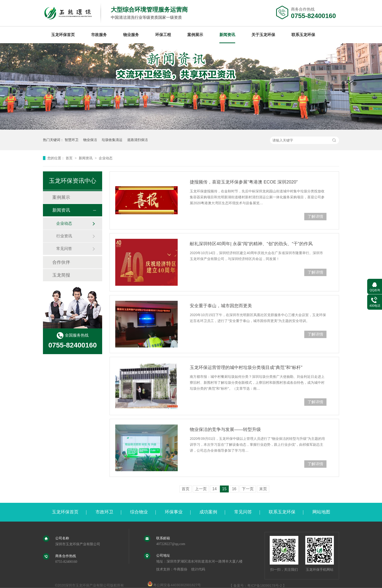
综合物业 (139, 512)
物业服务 (131, 35)
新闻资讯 (227, 35)
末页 (263, 489)
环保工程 (163, 35)
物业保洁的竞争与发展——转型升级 (225, 429)
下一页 (248, 489)
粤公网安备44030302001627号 (174, 585)
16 (234, 489)
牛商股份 (180, 569)
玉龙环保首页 (63, 35)
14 (214, 489)
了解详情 (315, 216)
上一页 (201, 489)
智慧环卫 (72, 140)
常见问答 (64, 249)
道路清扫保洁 (137, 140)
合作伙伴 (61, 262)
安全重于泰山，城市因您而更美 (221, 306)
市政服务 (99, 35)
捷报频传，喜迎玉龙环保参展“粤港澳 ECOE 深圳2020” (244, 182)
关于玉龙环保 (263, 35)
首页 (70, 158)
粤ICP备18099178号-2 (265, 586)
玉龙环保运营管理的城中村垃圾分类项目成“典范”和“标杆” (246, 367)
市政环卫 (104, 512)
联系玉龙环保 (303, 35)
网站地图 (321, 512)
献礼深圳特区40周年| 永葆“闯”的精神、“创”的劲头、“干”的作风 (251, 244)
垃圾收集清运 (112, 140)
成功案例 (208, 512)
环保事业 (174, 512)
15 (224, 489)
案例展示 (195, 35)
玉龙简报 (61, 275)
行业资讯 (64, 236)
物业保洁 (90, 140)
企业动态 (106, 158)
